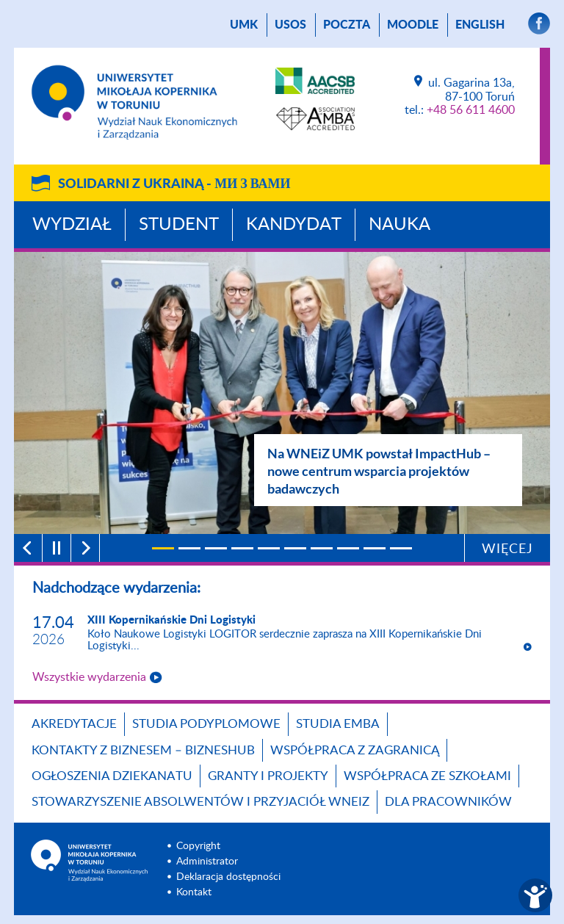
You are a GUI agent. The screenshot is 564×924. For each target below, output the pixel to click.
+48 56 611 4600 (471, 110)
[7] (322, 548)
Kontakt (194, 892)
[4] (242, 548)
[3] (216, 548)
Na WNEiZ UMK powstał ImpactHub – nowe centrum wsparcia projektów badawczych (379, 471)
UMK (244, 25)
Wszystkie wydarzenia (89, 677)
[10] (401, 548)
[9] (375, 548)
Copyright (198, 846)
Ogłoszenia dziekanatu (112, 776)
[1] (163, 548)
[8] (348, 548)
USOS (290, 25)
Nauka (399, 225)
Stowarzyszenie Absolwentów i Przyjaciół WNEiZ (200, 802)
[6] (295, 548)
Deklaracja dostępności (228, 877)
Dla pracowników (448, 802)
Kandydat (294, 225)
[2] (189, 548)
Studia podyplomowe (206, 724)
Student (179, 225)
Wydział (72, 225)
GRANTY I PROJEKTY (268, 776)
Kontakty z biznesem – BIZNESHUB (143, 750)
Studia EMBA (338, 724)
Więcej (507, 549)
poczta (347, 25)
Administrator (207, 862)
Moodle (413, 25)
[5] (269, 548)
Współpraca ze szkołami (427, 776)
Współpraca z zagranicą (355, 750)
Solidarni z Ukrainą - (174, 184)
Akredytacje (74, 724)
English (480, 25)
